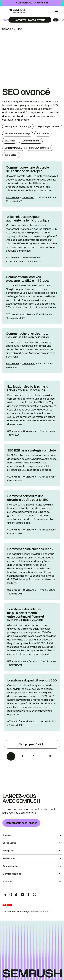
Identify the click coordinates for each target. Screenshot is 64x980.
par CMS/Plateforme (40, 148)
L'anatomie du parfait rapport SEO (32, 680)
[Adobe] (7, 905)
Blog (6, 20)
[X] (34, 895)
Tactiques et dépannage (18, 126)
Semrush (8, 29)
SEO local (10, 141)
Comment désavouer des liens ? (30, 549)
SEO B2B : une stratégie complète (31, 450)
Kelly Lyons (27, 314)
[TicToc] (16, 895)
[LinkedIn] (4, 895)
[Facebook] (28, 895)
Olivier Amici (28, 364)
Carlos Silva (28, 197)
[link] (32, 184)
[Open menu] (57, 11)
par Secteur (11, 155)
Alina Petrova (30, 661)
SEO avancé (12, 197)
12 (50, 756)
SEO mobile (43, 134)
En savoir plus (41, 3)
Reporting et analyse (48, 126)
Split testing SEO (14, 148)
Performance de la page (18, 134)
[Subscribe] (30, 20)
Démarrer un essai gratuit (21, 823)
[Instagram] (10, 895)
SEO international (31, 141)
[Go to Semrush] (17, 11)
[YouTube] (22, 895)
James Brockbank (31, 258)
